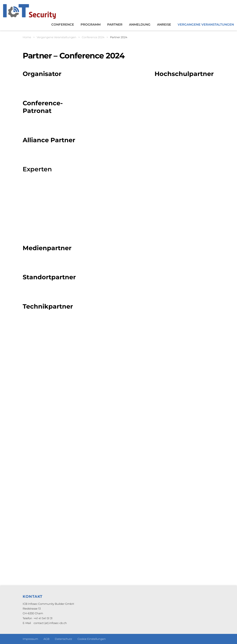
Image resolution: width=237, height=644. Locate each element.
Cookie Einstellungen (92, 639)
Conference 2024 (93, 37)
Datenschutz (63, 639)
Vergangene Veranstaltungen (56, 37)
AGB (46, 639)
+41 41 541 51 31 (43, 618)
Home (27, 37)
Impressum (30, 639)
